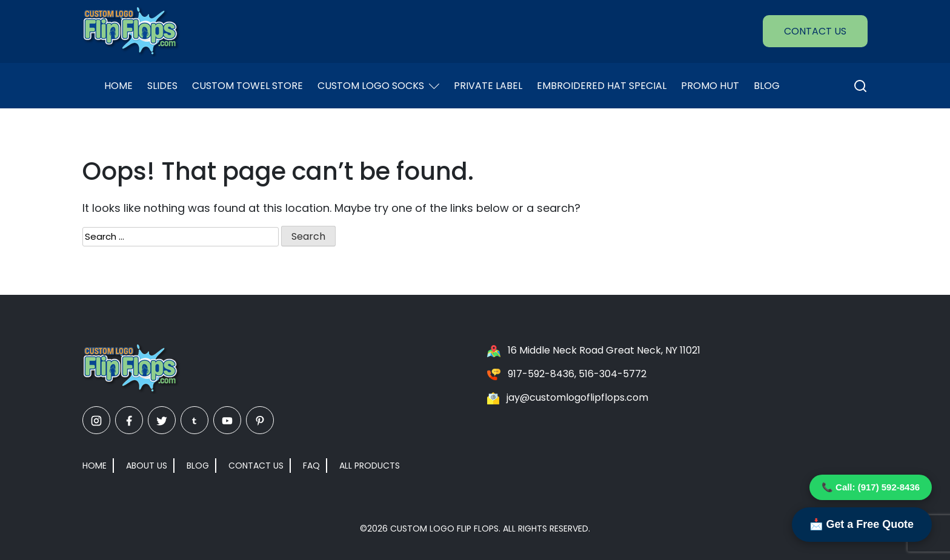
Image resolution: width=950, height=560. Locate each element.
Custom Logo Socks (378, 86)
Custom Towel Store (247, 86)
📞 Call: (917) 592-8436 (871, 487)
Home (118, 86)
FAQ (311, 466)
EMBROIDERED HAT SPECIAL (602, 86)
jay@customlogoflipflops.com (577, 397)
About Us (147, 466)
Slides (162, 86)
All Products (370, 466)
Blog (767, 86)
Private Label (488, 86)
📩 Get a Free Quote (862, 524)
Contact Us (815, 31)
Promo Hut (710, 86)
